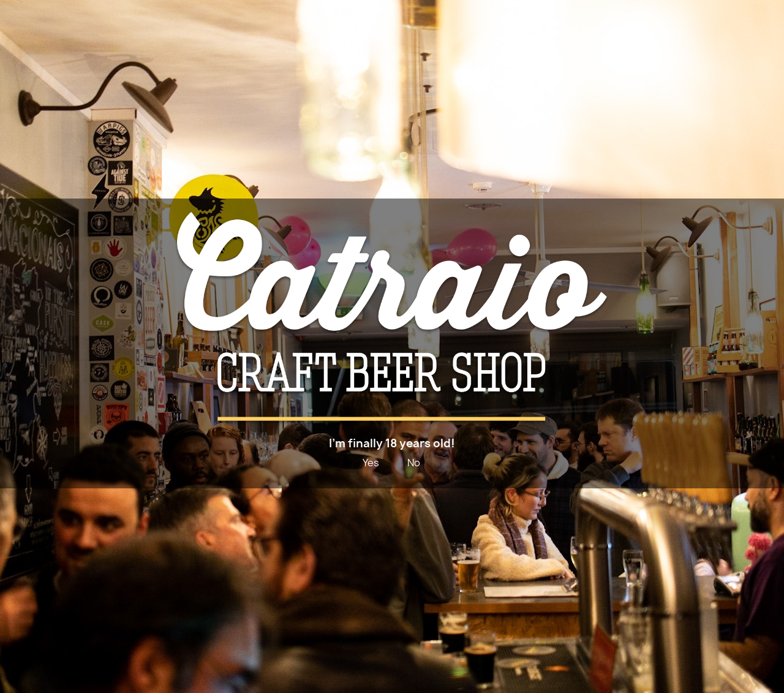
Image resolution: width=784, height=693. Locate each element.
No (414, 463)
